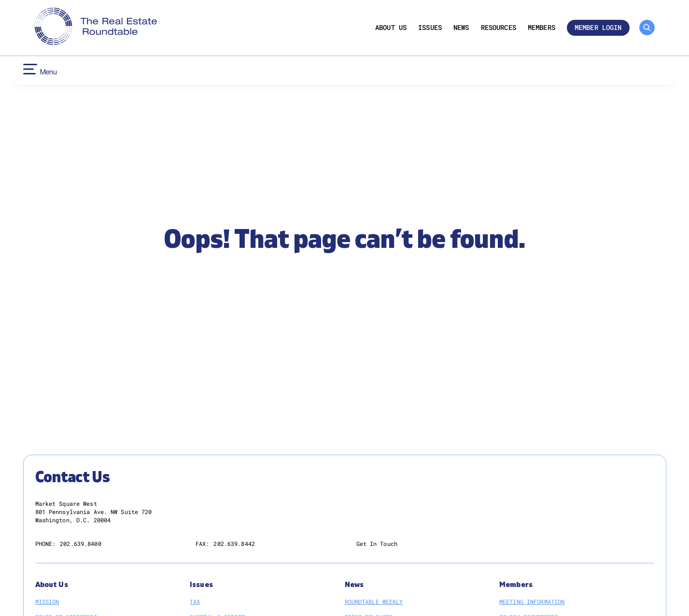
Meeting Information (532, 602)
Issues (430, 28)
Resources (499, 28)
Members (541, 28)
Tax (195, 602)
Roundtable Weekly (374, 602)
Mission (47, 602)
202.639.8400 (80, 544)
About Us (391, 28)
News (461, 28)
